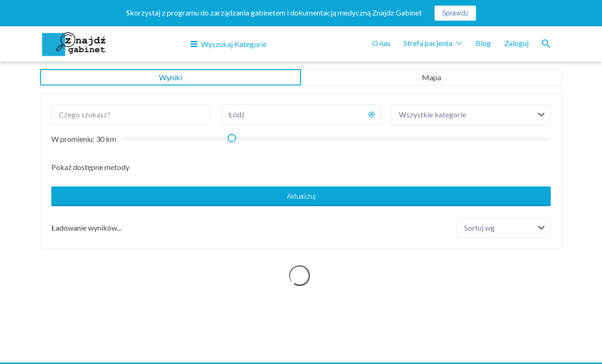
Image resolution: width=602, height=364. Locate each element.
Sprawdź (455, 13)
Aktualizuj (301, 196)
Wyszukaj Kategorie (234, 44)
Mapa (432, 77)
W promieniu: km (84, 139)
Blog (483, 43)
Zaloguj (516, 43)
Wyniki (170, 77)
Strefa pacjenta (428, 43)
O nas (381, 43)
